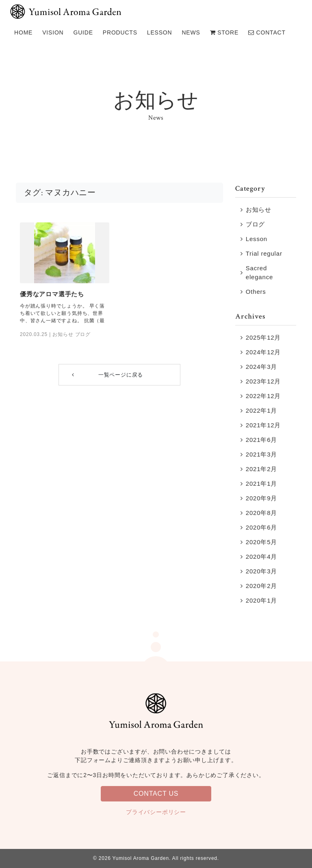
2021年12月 (263, 425)
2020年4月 (261, 557)
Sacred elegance (259, 273)
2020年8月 (261, 513)
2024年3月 (261, 367)
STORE (224, 32)
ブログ (83, 334)
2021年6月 (261, 440)
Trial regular (264, 253)
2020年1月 (261, 600)
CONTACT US (156, 794)
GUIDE (83, 32)
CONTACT (267, 32)
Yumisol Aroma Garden (140, 858)
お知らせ (63, 334)
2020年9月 (261, 498)
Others (256, 292)
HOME (23, 32)
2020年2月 (261, 586)
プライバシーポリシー (156, 812)
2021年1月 (261, 484)
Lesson (257, 239)
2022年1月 (261, 410)
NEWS (191, 32)
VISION (53, 32)
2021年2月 (261, 469)
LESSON (160, 32)
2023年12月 (263, 381)
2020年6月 (261, 527)
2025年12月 (263, 337)
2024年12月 (263, 352)
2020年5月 (261, 542)
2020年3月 (261, 571)
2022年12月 (263, 396)
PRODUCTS (120, 32)
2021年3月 (261, 454)
